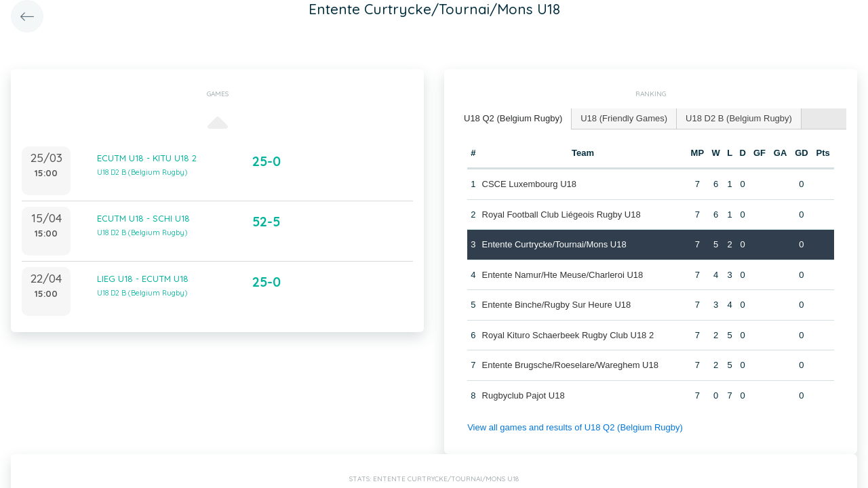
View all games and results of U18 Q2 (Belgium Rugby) (575, 427)
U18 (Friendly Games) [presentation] (624, 118)
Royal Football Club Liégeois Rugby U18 (561, 215)
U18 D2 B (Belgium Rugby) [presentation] (739, 118)
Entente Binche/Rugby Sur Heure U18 (557, 305)
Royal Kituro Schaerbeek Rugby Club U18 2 (568, 335)
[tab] (513, 119)
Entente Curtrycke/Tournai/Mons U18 (554, 244)
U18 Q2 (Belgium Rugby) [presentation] (513, 118)
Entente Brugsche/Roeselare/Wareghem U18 (570, 365)
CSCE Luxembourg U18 (529, 184)
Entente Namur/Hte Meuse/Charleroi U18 (563, 275)
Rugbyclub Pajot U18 (524, 395)
